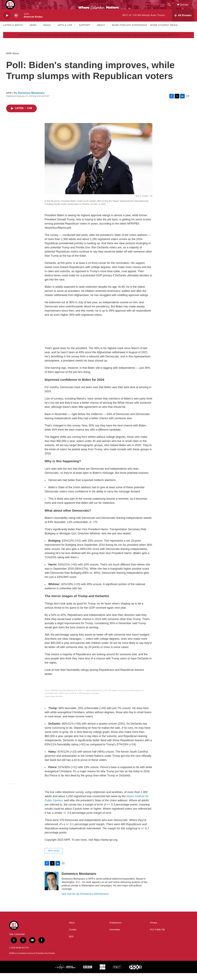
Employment (115, 930)
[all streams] (183, 22)
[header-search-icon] (171, 8)
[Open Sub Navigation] (25, 32)
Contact (73, 937)
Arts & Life (65, 32)
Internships (115, 937)
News (33, 32)
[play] (7, 22)
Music (47, 32)
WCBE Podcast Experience (129, 32)
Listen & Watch (13, 32)
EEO (71, 943)
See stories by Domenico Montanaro (85, 901)
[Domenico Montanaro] (52, 888)
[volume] (16, 22)
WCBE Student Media (164, 32)
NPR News (13, 60)
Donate (186, 8)
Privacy (154, 930)
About (101, 32)
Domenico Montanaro (31, 100)
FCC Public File (158, 937)
